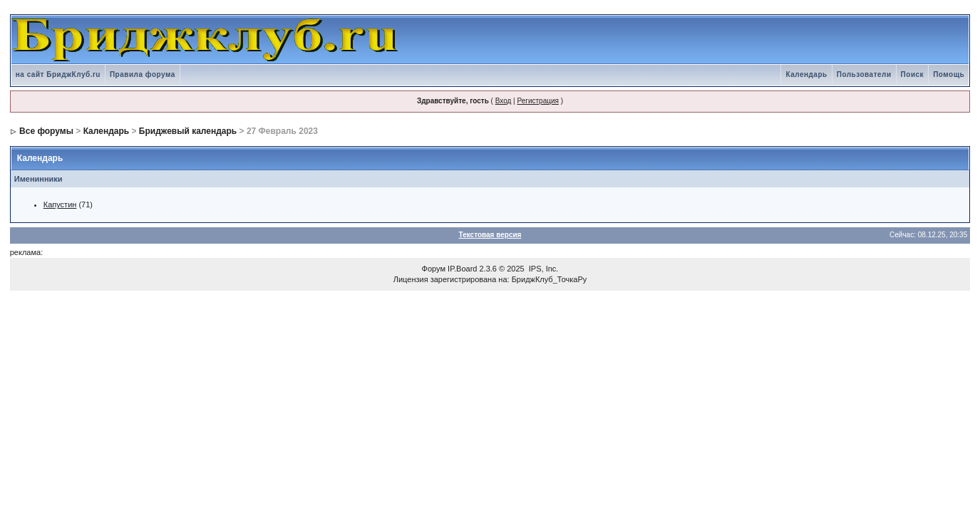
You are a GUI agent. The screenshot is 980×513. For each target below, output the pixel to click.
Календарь (806, 74)
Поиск (913, 74)
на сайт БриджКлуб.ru (58, 74)
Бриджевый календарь (188, 131)
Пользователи (864, 74)
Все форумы (46, 131)
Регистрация (537, 101)
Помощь (949, 74)
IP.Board (462, 269)
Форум (434, 269)
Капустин (60, 204)
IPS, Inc (543, 269)
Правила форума (143, 74)
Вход (504, 101)
